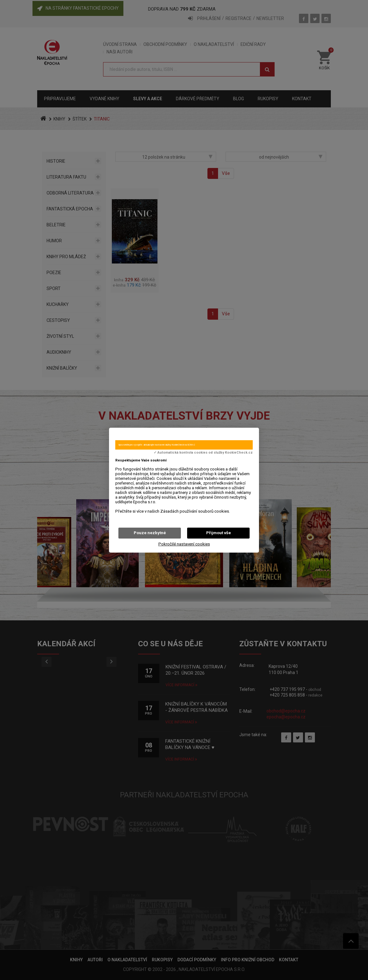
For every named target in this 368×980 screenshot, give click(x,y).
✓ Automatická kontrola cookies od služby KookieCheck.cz (203, 453)
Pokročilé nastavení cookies (184, 544)
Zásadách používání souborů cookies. (195, 511)
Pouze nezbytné (150, 533)
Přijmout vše (219, 533)
